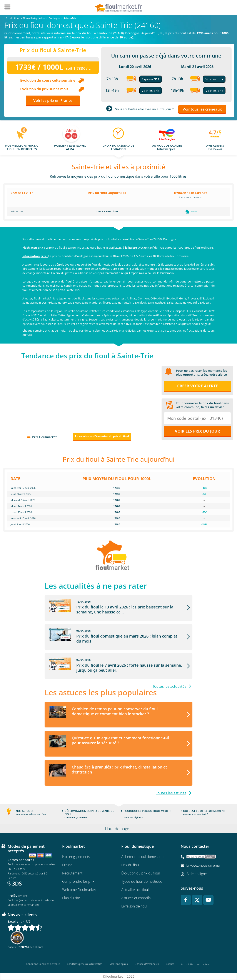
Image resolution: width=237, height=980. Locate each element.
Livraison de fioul (134, 906)
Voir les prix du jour (197, 431)
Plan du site (71, 898)
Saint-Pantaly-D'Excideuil (130, 302)
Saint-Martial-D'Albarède (97, 302)
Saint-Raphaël (157, 302)
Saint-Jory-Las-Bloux (67, 302)
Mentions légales (119, 964)
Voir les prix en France (53, 100)
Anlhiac (131, 298)
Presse (67, 865)
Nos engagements (76, 857)
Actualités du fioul (135, 890)
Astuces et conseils (136, 898)
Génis (183, 298)
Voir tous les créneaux (202, 109)
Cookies (170, 964)
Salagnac (172, 302)
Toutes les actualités (169, 686)
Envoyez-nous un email (204, 865)
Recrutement (72, 873)
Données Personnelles (147, 964)
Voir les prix (150, 91)
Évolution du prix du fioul (141, 873)
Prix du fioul (130, 865)
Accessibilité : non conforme (196, 964)
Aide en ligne (197, 874)
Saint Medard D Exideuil (195, 302)
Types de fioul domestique (142, 881)
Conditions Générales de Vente (43, 964)
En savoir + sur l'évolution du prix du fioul (102, 436)
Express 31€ (151, 79)
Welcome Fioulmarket (79, 890)
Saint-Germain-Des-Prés (38, 302)
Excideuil (172, 298)
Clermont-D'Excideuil (151, 298)
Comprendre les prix (78, 881)
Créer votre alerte (198, 386)
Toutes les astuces (171, 793)
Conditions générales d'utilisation (85, 964)
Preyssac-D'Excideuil (201, 298)
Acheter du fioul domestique (143, 857)
